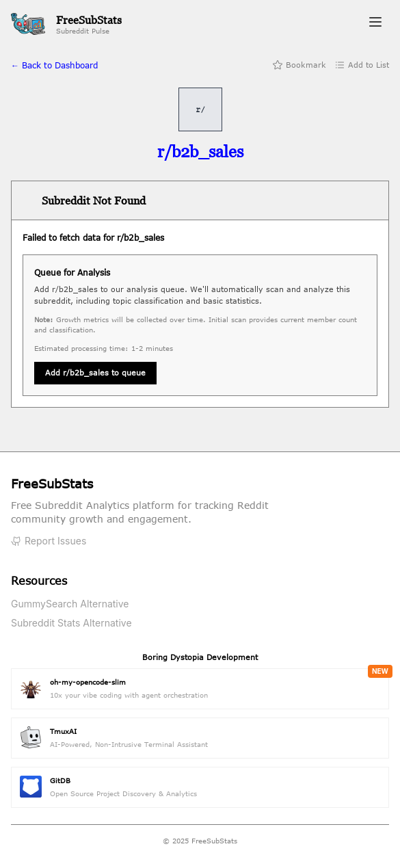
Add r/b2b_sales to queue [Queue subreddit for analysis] (95, 372)
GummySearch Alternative (70, 604)
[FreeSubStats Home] (66, 24)
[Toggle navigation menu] (375, 24)
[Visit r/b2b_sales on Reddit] (200, 152)
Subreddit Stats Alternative (71, 623)
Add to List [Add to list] (362, 65)
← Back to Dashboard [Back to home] (54, 65)
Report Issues (49, 541)
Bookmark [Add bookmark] (299, 65)
